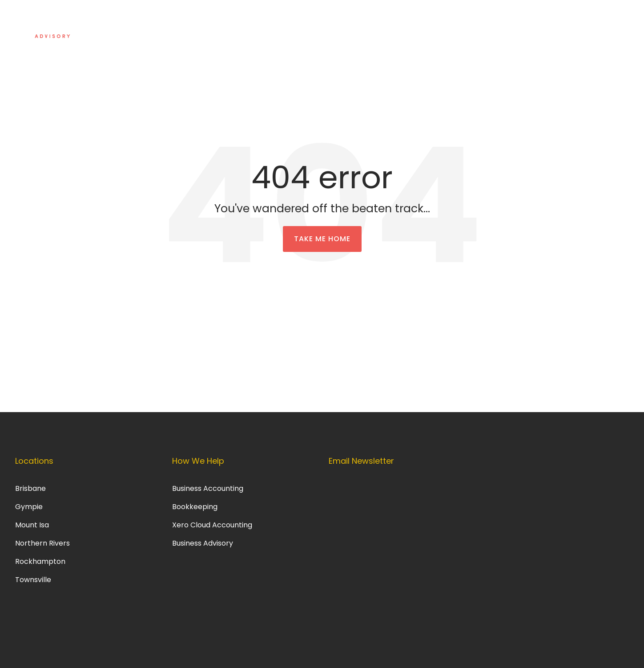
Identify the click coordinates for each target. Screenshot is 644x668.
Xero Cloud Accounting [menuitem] (212, 525)
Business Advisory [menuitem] (203, 543)
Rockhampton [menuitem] (40, 561)
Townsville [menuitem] (33, 580)
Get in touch (576, 23)
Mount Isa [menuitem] (32, 525)
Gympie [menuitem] (29, 507)
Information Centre (498, 23)
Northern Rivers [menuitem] (42, 543)
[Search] (616, 23)
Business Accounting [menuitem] (208, 488)
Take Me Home (322, 239)
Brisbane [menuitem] (30, 488)
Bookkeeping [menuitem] (195, 507)
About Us (429, 23)
